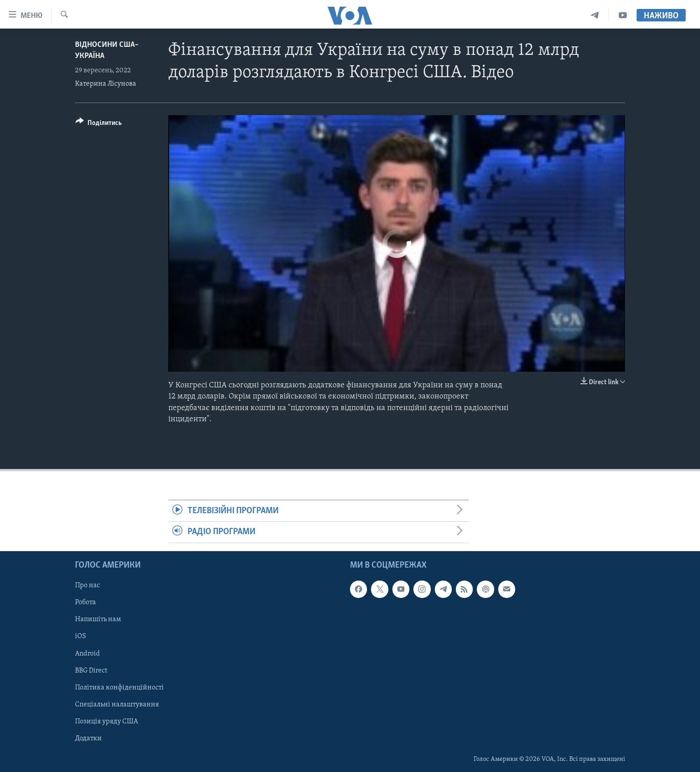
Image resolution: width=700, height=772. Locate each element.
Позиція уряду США (106, 721)
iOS (81, 636)
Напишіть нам (98, 619)
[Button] (99, 124)
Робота (85, 602)
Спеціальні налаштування (117, 704)
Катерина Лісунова (106, 84)
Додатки (88, 738)
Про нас (87, 585)
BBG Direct (91, 670)
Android (87, 653)
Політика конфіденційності (119, 687)
